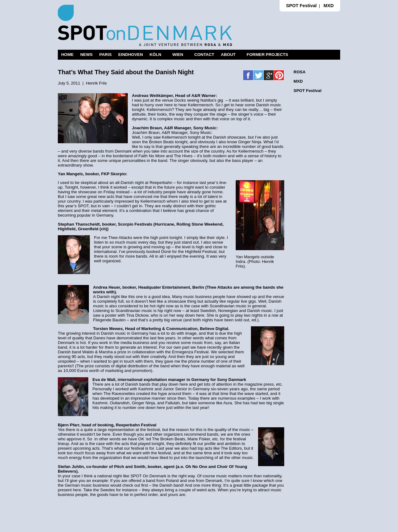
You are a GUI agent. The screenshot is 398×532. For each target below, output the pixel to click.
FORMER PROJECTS (267, 55)
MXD (329, 6)
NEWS (86, 55)
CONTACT (204, 55)
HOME (67, 55)
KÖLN (155, 55)
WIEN (178, 55)
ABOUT (228, 55)
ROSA (300, 72)
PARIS (105, 55)
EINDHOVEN (130, 55)
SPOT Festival (301, 6)
